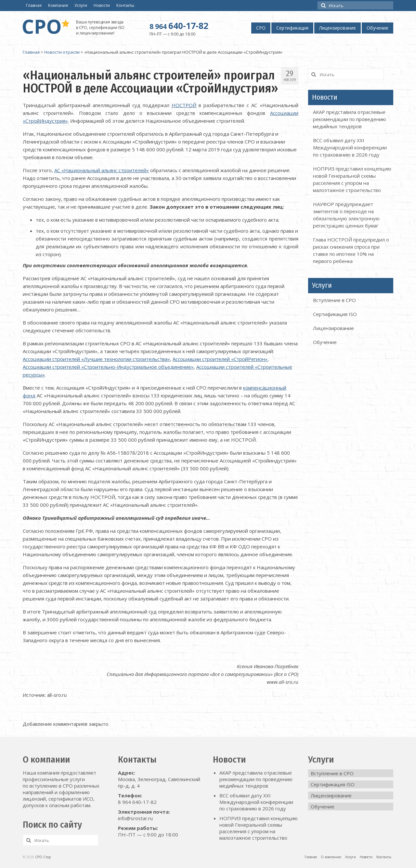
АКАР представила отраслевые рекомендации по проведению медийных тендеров (350, 119)
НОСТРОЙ (184, 105)
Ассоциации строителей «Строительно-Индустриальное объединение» (108, 367)
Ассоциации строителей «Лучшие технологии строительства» (96, 359)
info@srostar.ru (135, 818)
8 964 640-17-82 (137, 802)
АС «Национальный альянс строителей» (102, 170)
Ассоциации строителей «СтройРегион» (220, 359)
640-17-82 (179, 26)
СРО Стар (43, 857)
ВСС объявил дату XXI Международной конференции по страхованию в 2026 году (350, 147)
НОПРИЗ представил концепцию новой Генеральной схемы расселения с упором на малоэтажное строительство (259, 828)
